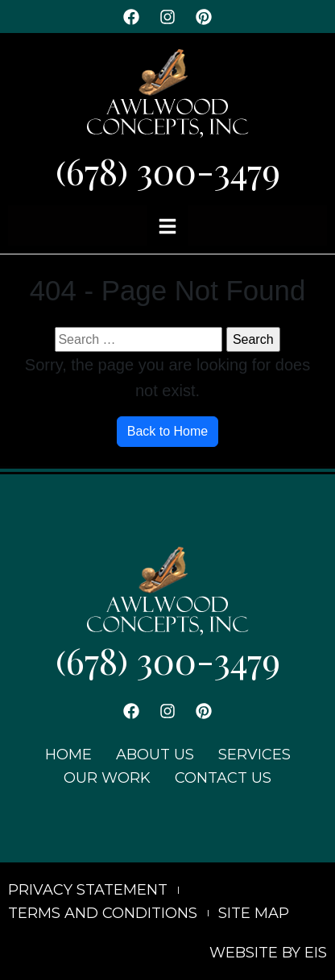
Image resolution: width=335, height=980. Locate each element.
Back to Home (167, 431)
